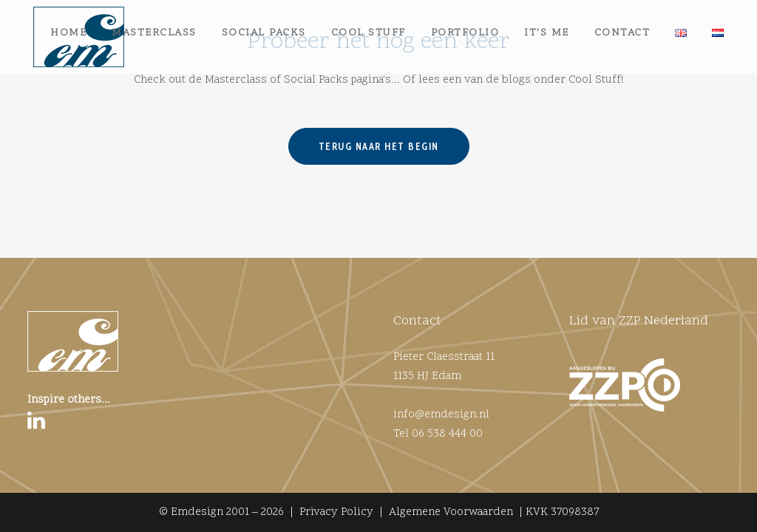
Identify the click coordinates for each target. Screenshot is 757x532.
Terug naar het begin (379, 205)
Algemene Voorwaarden (451, 512)
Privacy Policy (336, 512)
